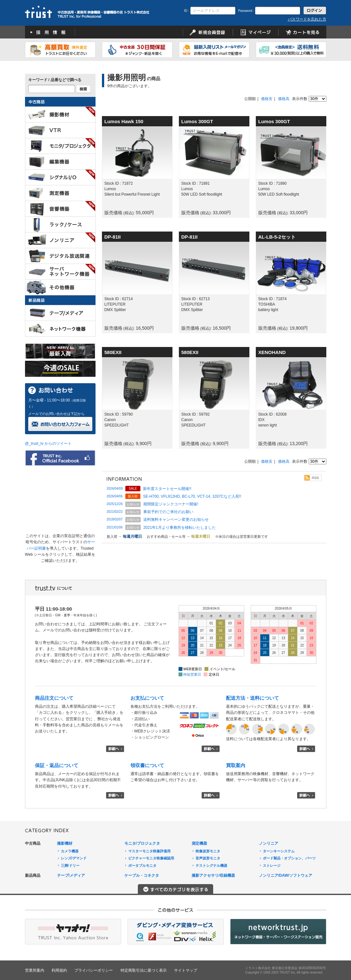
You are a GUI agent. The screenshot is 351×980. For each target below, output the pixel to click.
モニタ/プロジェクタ (142, 843)
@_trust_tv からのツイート (48, 444)
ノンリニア (269, 843)
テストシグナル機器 (211, 866)
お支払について (147, 698)
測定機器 (199, 843)
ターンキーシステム (279, 851)
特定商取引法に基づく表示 (144, 970)
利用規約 (59, 970)
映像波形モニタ (208, 851)
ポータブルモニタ (142, 866)
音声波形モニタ (208, 858)
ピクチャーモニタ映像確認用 (151, 858)
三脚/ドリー (70, 866)
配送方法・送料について (252, 698)
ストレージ (272, 866)
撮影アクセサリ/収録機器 (213, 875)
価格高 (284, 99)
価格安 (267, 99)
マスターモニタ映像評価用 (149, 851)
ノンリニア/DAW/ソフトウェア (286, 875)
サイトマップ (186, 970)
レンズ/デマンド (74, 858)
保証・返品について (57, 765)
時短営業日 (192, 674)
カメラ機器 (70, 851)
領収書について (147, 765)
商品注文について (54, 698)
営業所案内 (35, 970)
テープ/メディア (71, 875)
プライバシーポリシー (94, 970)
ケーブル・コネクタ (142, 875)
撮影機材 (65, 843)
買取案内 (236, 765)
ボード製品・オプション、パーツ (289, 858)
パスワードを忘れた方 (307, 19)
